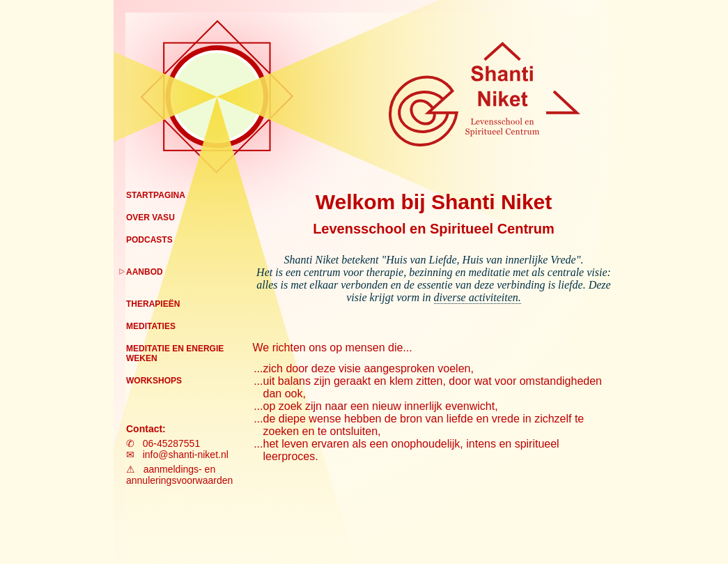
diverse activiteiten (476, 297)
